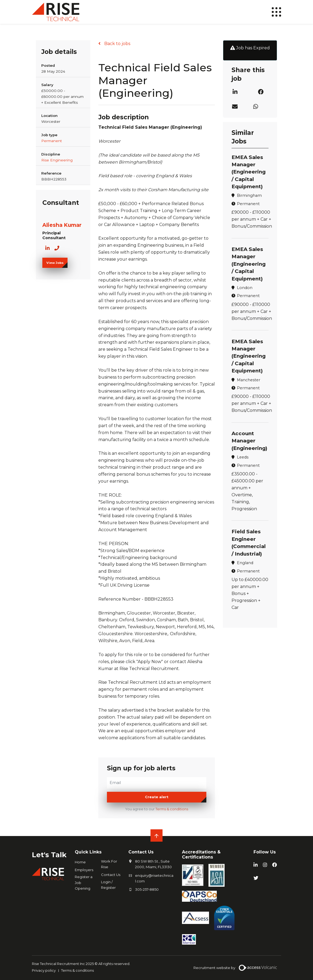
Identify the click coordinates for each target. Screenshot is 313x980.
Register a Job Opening (84, 883)
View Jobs (55, 263)
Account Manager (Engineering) (250, 438)
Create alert (157, 797)
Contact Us (111, 875)
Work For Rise (109, 864)
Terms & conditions (172, 809)
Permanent (52, 141)
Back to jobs (117, 44)
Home (80, 862)
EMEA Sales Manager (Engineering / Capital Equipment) (249, 172)
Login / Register (108, 885)
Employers (84, 870)
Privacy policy (44, 971)
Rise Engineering (57, 160)
